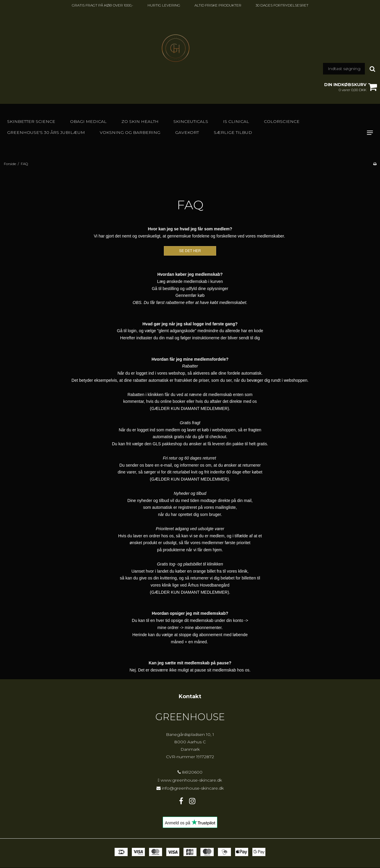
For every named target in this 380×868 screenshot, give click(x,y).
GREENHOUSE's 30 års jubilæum (46, 132)
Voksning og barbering (130, 132)
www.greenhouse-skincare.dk (191, 780)
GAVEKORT (187, 132)
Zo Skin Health (140, 121)
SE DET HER (190, 251)
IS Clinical (236, 121)
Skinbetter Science (31, 121)
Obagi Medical (88, 121)
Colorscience (282, 121)
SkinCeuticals (191, 121)
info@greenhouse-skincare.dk (193, 788)
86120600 (190, 772)
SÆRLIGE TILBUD (233, 132)
